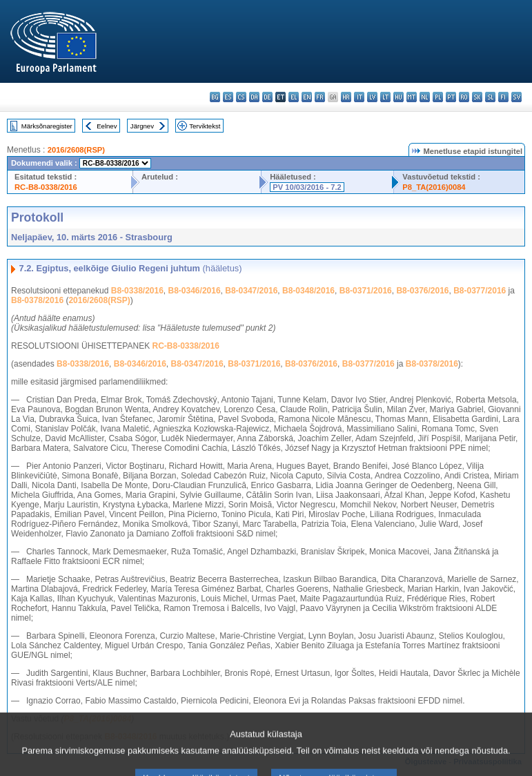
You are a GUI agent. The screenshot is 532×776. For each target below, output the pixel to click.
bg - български (215, 97)
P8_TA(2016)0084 (434, 187)
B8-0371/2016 (366, 291)
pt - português (451, 97)
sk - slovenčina (477, 97)
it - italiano (359, 97)
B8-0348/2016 (308, 291)
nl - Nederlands (425, 97)
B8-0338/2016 (137, 291)
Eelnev (107, 126)
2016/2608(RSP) (76, 150)
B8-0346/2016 (195, 291)
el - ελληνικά (294, 97)
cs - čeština (241, 97)
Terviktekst (205, 126)
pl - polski (438, 97)
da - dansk (254, 97)
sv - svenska (516, 97)
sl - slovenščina (490, 97)
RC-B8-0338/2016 (46, 187)
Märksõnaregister (47, 126)
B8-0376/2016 (422, 291)
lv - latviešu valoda (372, 97)
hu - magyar (398, 97)
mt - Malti (412, 97)
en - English (307, 97)
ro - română (464, 97)
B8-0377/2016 (480, 291)
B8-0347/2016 (251, 291)
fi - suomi (503, 97)
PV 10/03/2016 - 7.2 (307, 187)
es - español (228, 97)
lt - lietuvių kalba (385, 97)
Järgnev (142, 126)
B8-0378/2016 (37, 300)
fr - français (320, 97)
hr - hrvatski (346, 97)
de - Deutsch (267, 97)
